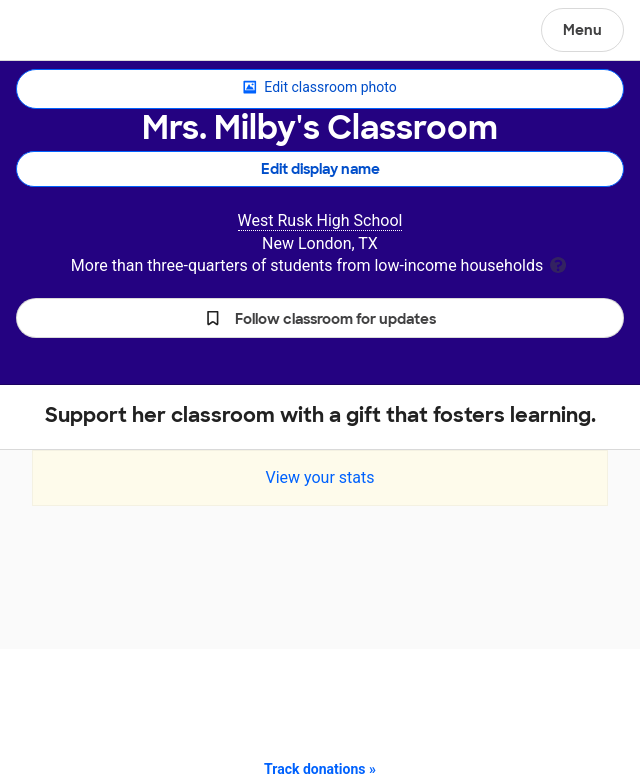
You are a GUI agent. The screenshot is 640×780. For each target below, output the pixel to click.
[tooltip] (558, 263)
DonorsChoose (63, 32)
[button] (320, 318)
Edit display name (320, 169)
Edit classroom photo (319, 88)
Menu (582, 30)
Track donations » (320, 769)
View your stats (319, 477)
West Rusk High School (320, 220)
